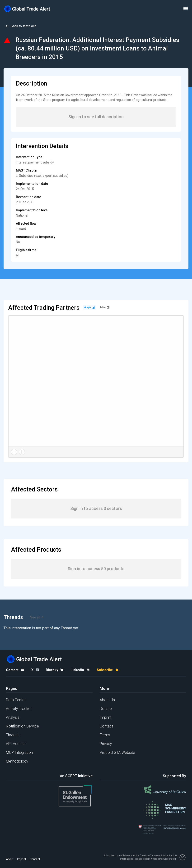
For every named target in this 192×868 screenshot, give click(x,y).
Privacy (106, 744)
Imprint (105, 717)
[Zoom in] (22, 452)
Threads (13, 735)
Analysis (13, 717)
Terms (105, 735)
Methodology (17, 761)
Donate (106, 709)
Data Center (16, 700)
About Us (107, 700)
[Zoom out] (14, 452)
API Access (16, 744)
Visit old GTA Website (117, 752)
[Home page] (27, 9)
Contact (106, 726)
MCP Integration (19, 752)
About (10, 859)
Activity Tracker (19, 709)
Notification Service (22, 726)
